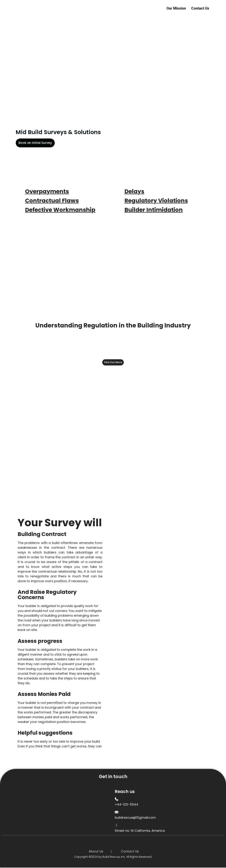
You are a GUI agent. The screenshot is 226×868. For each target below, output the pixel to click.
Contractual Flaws (52, 201)
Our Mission (176, 8)
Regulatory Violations (156, 201)
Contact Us (200, 8)
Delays (134, 191)
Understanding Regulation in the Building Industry (113, 325)
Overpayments (47, 191)
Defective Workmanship (60, 210)
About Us (96, 852)
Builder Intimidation (154, 210)
